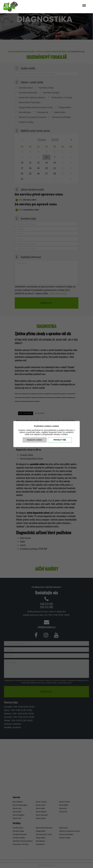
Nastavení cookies (34, 440)
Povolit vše (60, 440)
